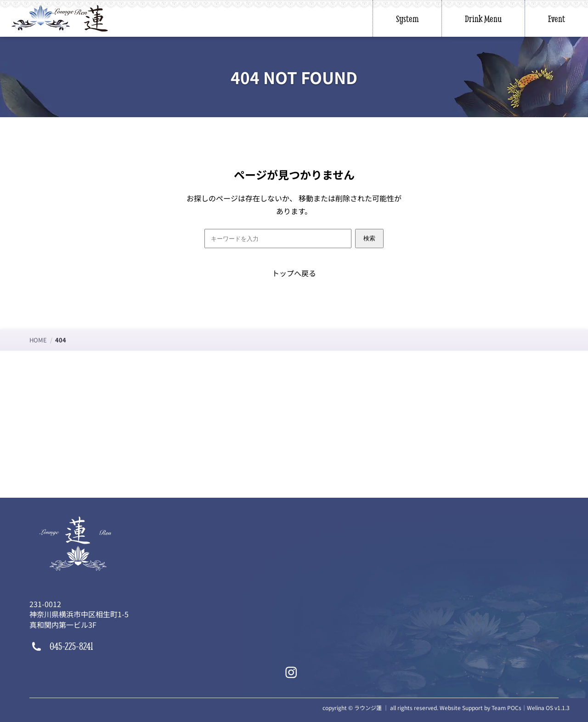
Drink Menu (483, 19)
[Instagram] (291, 672)
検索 (369, 238)
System (407, 19)
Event (557, 19)
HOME (38, 340)
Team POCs (506, 708)
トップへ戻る (294, 273)
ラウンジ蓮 (368, 708)
